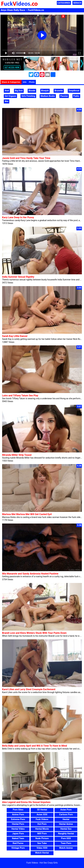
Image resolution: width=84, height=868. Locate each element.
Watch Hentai (42, 853)
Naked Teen (18, 838)
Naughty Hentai (66, 834)
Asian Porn (66, 810)
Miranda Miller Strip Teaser (17, 455)
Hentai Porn (18, 824)
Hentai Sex (66, 829)
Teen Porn (66, 843)
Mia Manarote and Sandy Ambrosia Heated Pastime (30, 574)
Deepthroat (74, 91)
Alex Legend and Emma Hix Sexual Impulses (26, 802)
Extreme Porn (18, 819)
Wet (7, 101)
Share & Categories (11, 82)
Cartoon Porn (66, 814)
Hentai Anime (66, 824)
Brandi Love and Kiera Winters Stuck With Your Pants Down (34, 633)
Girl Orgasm (10, 96)
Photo (32, 82)
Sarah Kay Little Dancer (15, 336)
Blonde (32, 91)
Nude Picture (42, 838)
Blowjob (45, 91)
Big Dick (19, 91)
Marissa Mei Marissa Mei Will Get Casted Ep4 (27, 514)
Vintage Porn (18, 848)
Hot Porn (42, 824)
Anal (7, 91)
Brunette (59, 91)
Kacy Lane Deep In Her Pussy (18, 217)
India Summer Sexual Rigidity (18, 277)
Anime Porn (18, 814)
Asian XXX (42, 814)
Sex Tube (42, 843)
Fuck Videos (42, 819)
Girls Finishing (28, 96)
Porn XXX (66, 838)
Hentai (66, 819)
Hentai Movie (42, 829)
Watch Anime (66, 848)
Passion (64, 96)
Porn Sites (18, 810)
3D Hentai (42, 810)
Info (25, 82)
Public (76, 96)
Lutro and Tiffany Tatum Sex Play (20, 396)
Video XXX (42, 848)
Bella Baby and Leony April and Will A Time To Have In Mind (35, 746)
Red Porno (18, 843)
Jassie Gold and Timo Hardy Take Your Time (26, 158)
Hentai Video (18, 829)
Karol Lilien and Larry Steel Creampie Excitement (29, 689)
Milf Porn (42, 834)
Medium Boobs (48, 96)
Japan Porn (18, 834)
